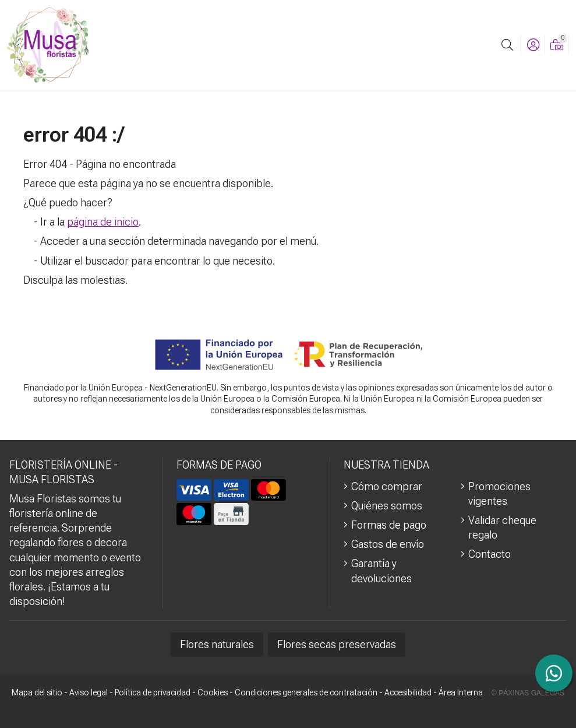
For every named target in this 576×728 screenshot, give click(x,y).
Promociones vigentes (499, 494)
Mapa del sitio (37, 692)
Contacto (490, 554)
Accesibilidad (408, 692)
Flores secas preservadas (337, 644)
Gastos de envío (388, 544)
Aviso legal (89, 692)
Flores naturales (217, 644)
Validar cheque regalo (502, 527)
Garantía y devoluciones (381, 571)
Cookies (213, 692)
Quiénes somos (387, 506)
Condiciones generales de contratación (306, 692)
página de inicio (103, 222)
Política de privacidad (153, 692)
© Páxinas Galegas (528, 693)
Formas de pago (389, 525)
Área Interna (461, 692)
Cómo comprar (387, 486)
